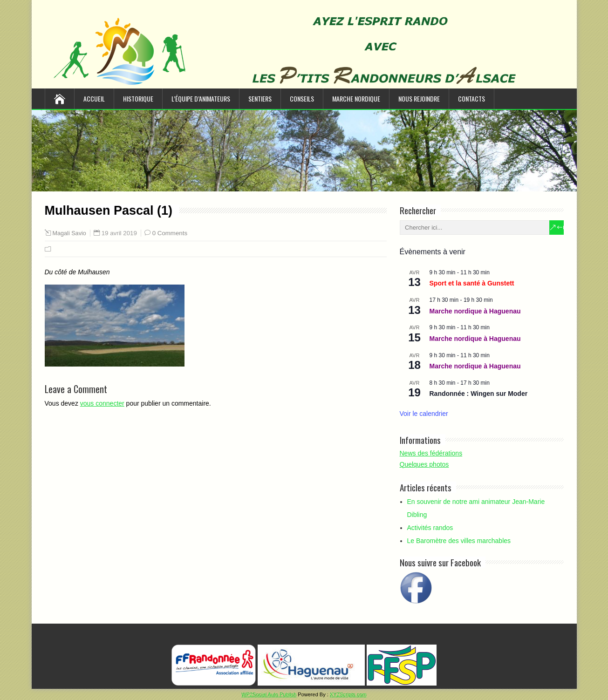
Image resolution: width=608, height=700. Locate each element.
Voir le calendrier (424, 414)
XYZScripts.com (348, 694)
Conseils (302, 99)
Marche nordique (356, 99)
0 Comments (170, 233)
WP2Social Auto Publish (269, 694)
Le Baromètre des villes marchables (459, 541)
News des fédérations (431, 453)
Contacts (471, 99)
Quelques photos (424, 464)
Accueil (94, 99)
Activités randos (430, 528)
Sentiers (260, 99)
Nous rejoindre (419, 99)
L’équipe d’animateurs (201, 99)
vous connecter (102, 403)
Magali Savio (69, 233)
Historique (138, 99)
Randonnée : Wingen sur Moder (479, 394)
